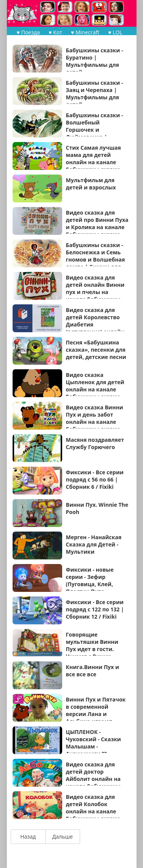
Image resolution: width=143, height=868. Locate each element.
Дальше (63, 836)
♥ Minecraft (85, 32)
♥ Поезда (28, 32)
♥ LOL (115, 32)
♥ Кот (56, 32)
